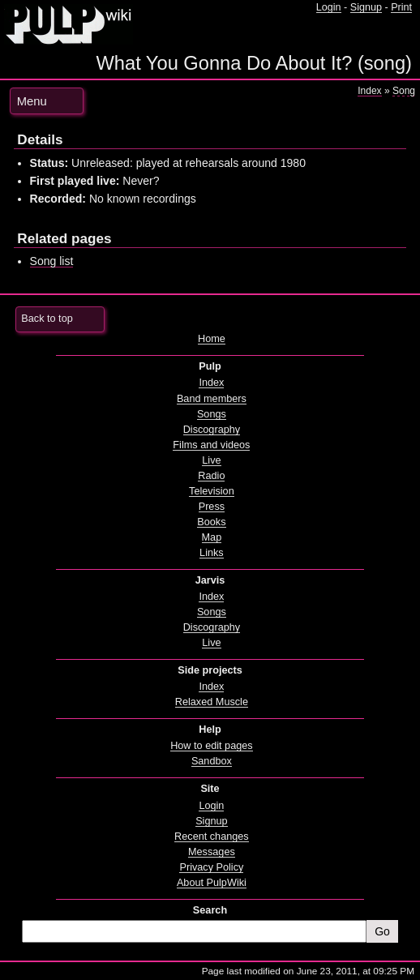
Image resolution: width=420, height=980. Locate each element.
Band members (212, 399)
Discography (212, 430)
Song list (52, 261)
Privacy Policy (211, 867)
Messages (212, 852)
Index (369, 91)
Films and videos (211, 445)
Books (211, 522)
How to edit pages (211, 746)
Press (212, 507)
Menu (32, 101)
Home (212, 339)
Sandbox (212, 761)
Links (212, 553)
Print (401, 7)
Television (212, 491)
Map (212, 537)
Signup (366, 7)
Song (404, 91)
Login (329, 7)
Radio (211, 476)
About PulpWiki (212, 883)
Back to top (47, 319)
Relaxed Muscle (212, 702)
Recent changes (212, 837)
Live (211, 460)
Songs (212, 414)
